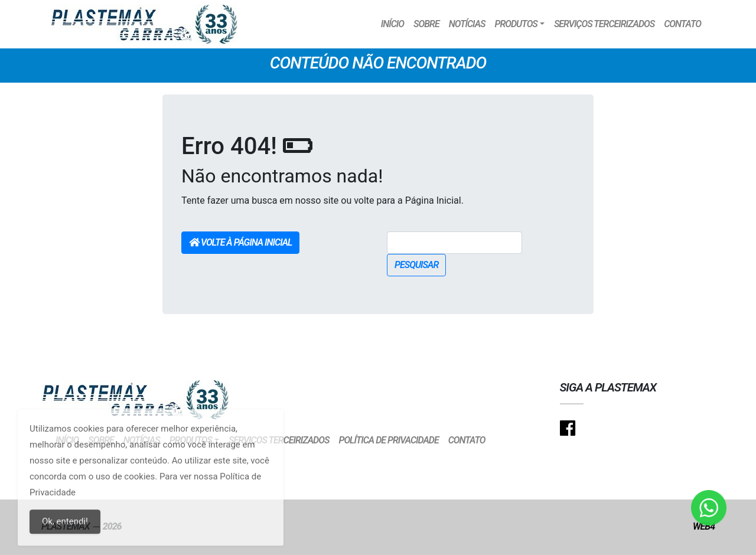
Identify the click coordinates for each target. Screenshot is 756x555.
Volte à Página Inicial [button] (240, 242)
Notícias (467, 24)
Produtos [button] (516, 24)
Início (392, 24)
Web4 (704, 526)
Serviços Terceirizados (604, 24)
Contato (682, 24)
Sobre (426, 24)
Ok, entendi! (65, 528)
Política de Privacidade (388, 440)
